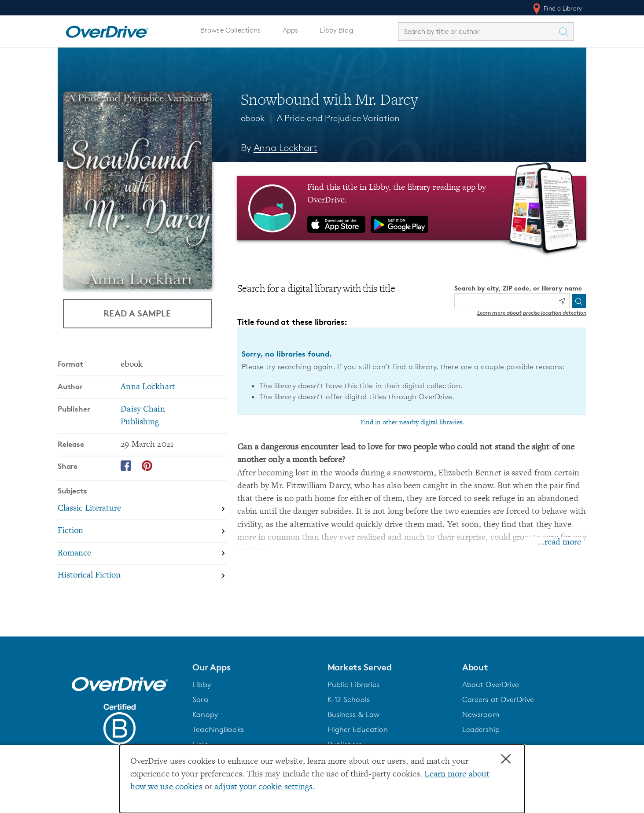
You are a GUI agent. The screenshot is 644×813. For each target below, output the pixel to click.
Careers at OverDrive (498, 699)
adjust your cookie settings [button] (263, 787)
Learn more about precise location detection (532, 313)
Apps (291, 30)
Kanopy (205, 714)
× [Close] (506, 759)
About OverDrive (491, 684)
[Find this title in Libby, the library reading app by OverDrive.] (412, 208)
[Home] (107, 30)
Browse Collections (230, 30)
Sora (200, 699)
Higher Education (358, 729)
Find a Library (557, 8)
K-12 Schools (349, 699)
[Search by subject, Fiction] (142, 532)
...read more (559, 543)
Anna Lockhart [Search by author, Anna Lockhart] (285, 148)
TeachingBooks (218, 729)
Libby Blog (336, 30)
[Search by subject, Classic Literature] (142, 509)
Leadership (481, 729)
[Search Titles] (566, 32)
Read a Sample (137, 313)
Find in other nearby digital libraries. (412, 423)
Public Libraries (354, 684)
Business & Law (354, 714)
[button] (254, 667)
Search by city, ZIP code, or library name (518, 288)
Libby (202, 684)
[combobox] (478, 31)
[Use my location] (562, 301)
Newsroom (481, 714)
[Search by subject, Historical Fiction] (142, 576)
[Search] (579, 301)
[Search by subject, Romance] (142, 554)
